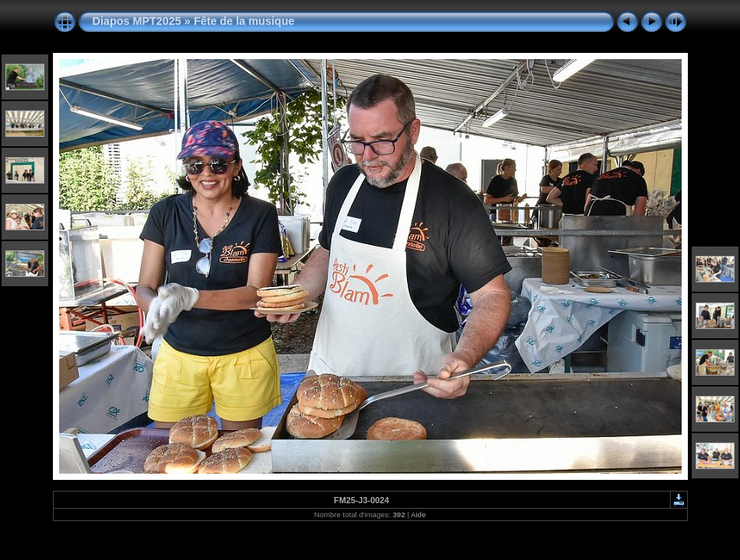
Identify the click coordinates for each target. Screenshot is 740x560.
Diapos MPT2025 (137, 21)
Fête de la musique (244, 21)
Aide (418, 514)
